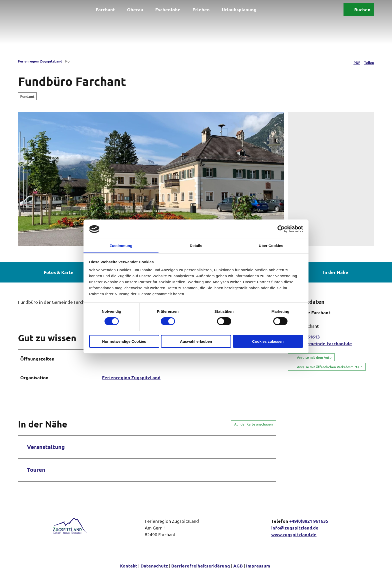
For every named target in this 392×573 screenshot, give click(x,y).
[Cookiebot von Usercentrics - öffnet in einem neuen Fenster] (281, 229)
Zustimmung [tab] (121, 246)
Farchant (105, 9)
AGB (238, 566)
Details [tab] (196, 246)
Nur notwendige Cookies (124, 341)
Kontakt (129, 566)
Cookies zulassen (268, 341)
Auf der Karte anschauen (253, 424)
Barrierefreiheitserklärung (201, 566)
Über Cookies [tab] (271, 246)
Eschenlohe (168, 9)
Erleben (201, 9)
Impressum (258, 566)
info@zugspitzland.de (295, 528)
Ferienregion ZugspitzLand (40, 61)
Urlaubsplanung (239, 9)
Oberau (135, 9)
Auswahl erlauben (196, 341)
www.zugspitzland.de (294, 534)
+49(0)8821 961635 (309, 521)
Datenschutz (154, 566)
